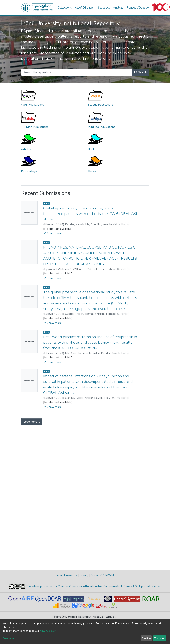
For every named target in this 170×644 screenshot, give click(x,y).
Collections (65, 8)
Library (84, 575)
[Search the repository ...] (76, 72)
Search (140, 72)
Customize (9, 638)
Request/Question (138, 8)
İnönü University (67, 575)
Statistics (104, 8)
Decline (146, 638)
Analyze (118, 8)
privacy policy (48, 631)
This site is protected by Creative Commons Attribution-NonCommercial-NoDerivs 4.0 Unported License (93, 586)
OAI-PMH (107, 575)
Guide (94, 575)
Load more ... (32, 422)
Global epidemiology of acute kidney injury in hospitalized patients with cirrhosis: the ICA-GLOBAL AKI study (90, 214)
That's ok (160, 638)
